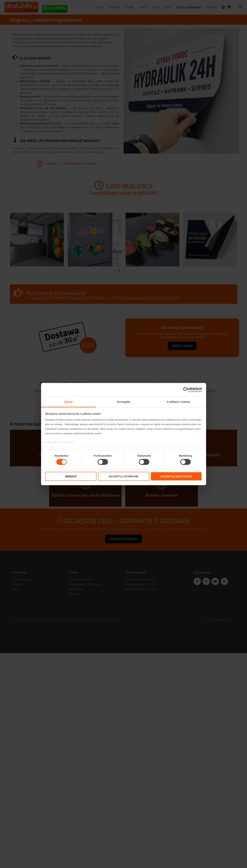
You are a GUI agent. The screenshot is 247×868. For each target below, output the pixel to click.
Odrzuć (71, 476)
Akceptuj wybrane (123, 476)
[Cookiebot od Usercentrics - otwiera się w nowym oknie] (186, 390)
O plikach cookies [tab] (179, 402)
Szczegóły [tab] (123, 402)
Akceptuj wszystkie (176, 476)
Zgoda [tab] (69, 402)
